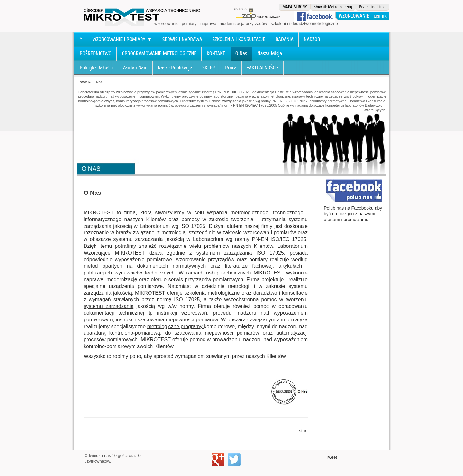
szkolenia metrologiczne (212, 293)
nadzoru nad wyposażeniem (275, 340)
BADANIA (285, 39)
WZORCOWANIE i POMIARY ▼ (122, 39)
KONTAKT (216, 54)
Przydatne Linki (372, 7)
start (83, 82)
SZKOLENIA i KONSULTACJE (239, 39)
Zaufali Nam (135, 68)
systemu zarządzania (109, 306)
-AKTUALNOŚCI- (263, 68)
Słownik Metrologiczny (333, 7)
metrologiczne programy (176, 326)
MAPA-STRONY (295, 7)
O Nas (241, 54)
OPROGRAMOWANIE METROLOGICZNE (159, 54)
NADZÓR (312, 39)
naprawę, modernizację (110, 279)
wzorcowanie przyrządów (205, 260)
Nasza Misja (270, 54)
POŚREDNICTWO (96, 54)
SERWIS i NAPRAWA (182, 39)
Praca (231, 68)
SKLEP (209, 68)
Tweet (332, 457)
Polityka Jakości (96, 68)
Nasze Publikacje (175, 68)
